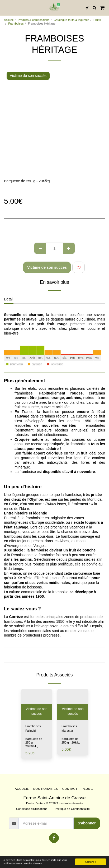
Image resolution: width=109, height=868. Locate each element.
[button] (6, 8)
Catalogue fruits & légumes (72, 20)
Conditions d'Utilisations (32, 809)
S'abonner (87, 823)
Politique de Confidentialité (72, 809)
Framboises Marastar (69, 728)
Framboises (16, 24)
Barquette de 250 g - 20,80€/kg (34, 742)
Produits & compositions (34, 20)
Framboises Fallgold (33, 728)
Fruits (97, 20)
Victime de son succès (47, 267)
